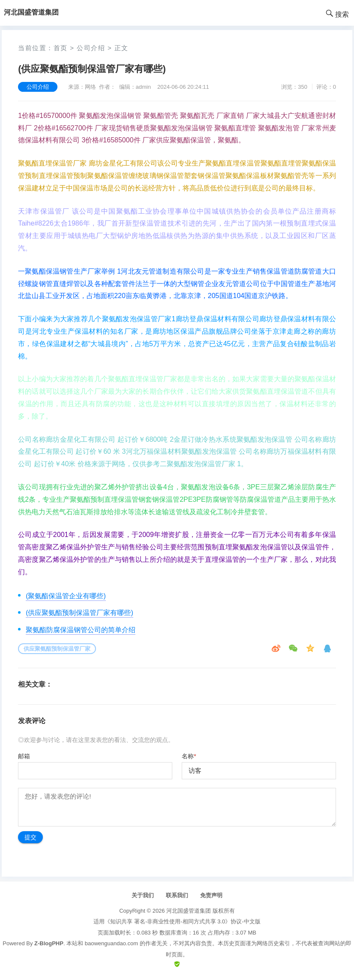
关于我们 (143, 895)
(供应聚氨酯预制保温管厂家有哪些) (79, 613)
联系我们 (177, 895)
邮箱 (24, 756)
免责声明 (211, 895)
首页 (61, 48)
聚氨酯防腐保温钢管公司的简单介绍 (81, 630)
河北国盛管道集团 (189, 911)
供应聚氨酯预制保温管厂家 (57, 649)
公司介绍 (91, 48)
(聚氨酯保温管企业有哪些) (66, 596)
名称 (189, 756)
